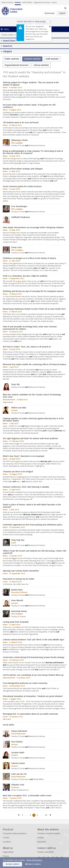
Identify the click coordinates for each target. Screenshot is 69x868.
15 (46, 815)
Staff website (52, 59)
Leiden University (7, 2)
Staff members (27, 2)
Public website (12, 59)
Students (18, 2)
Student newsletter (46, 852)
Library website (41, 65)
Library (54, 2)
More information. (34, 860)
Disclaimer (42, 842)
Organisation (8, 852)
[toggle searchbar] (65, 8)
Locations (7, 842)
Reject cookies (34, 864)
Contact (6, 838)
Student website (7, 35)
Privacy (6, 856)
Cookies (41, 838)
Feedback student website (49, 834)
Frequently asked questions (15, 834)
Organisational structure (42, 2)
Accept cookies (12, 864)
